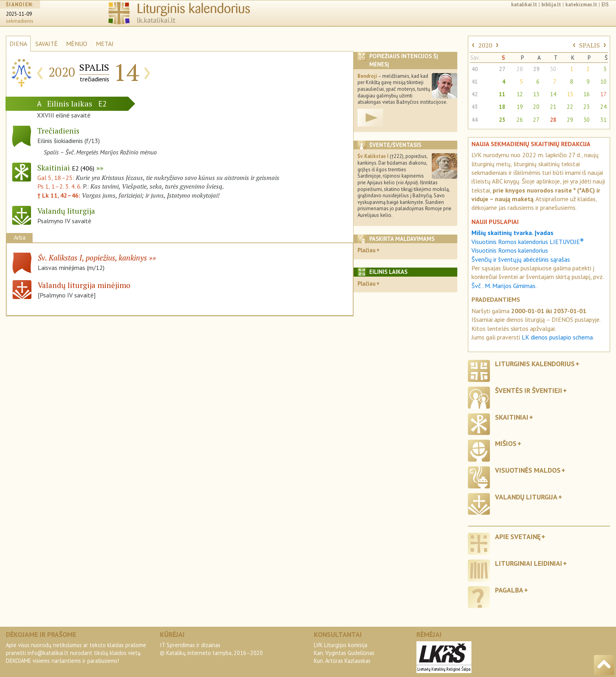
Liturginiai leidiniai (529, 563)
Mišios (506, 443)
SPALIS (589, 45)
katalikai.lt (524, 5)
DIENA (18, 44)
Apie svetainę (518, 537)
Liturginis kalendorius (535, 364)
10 (603, 82)
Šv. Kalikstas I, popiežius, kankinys (92, 258)
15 (570, 94)
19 (520, 107)
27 (502, 69)
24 (603, 107)
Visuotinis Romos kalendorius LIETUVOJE (528, 242)
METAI (105, 44)
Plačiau (367, 250)
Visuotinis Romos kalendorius (510, 250)
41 (475, 82)
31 (603, 120)
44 (475, 120)
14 (553, 94)
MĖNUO (77, 44)
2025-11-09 (19, 14)
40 (475, 69)
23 (587, 107)
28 (520, 69)
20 (536, 107)
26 (520, 120)
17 (603, 94)
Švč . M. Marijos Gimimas (503, 286)
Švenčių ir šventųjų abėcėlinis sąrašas (521, 259)
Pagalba (509, 590)
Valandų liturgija (526, 497)
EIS (605, 5)
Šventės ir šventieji (529, 390)
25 (502, 120)
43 (475, 107)
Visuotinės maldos (528, 470)
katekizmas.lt (581, 5)
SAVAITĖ (47, 44)
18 (502, 107)
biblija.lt (551, 5)
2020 (485, 45)
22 (570, 107)
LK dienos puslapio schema (557, 337)
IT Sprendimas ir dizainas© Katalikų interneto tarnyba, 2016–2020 (211, 649)
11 (502, 94)
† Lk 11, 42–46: (60, 195)
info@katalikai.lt (48, 653)
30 (553, 69)
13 (536, 94)
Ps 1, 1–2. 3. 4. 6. (59, 186)
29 (536, 69)
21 (553, 107)
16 (587, 94)
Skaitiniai (66, 168)
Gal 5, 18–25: (57, 178)
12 (520, 94)
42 (475, 94)
